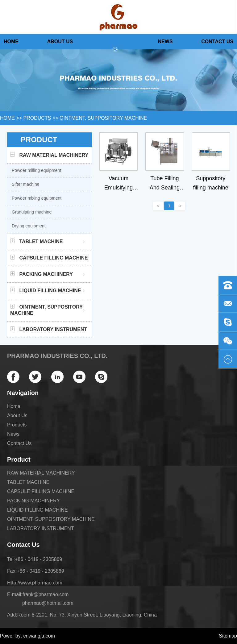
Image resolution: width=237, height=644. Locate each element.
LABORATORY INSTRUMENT (41, 528)
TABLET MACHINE (28, 482)
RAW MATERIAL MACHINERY (41, 473)
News (165, 42)
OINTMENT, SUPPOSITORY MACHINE (103, 118)
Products (115, 44)
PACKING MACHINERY (33, 501)
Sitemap (228, 636)
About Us (60, 42)
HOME (7, 118)
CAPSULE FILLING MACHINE (41, 491)
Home (11, 42)
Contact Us (217, 42)
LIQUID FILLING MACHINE (37, 510)
